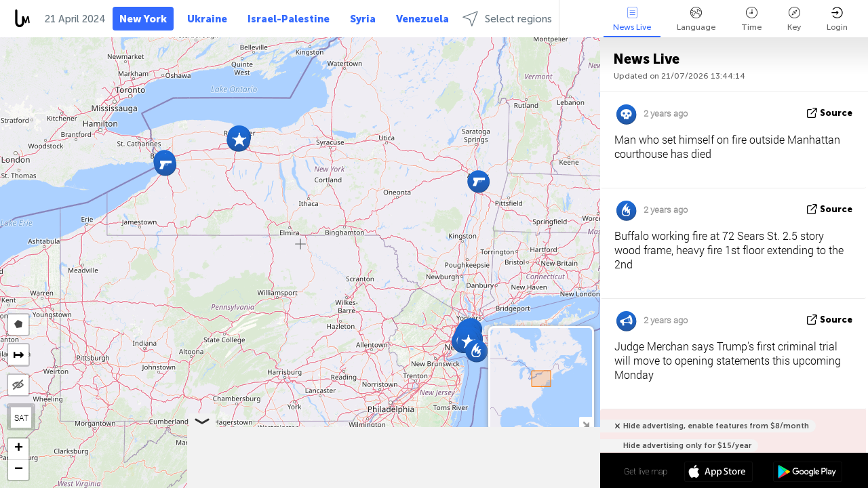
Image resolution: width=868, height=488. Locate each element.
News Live (632, 19)
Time (751, 19)
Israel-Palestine (289, 19)
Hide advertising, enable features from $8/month (716, 426)
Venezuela (422, 19)
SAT (21, 418)
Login (837, 19)
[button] (239, 140)
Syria (363, 19)
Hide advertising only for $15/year (687, 446)
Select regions (507, 19)
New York (143, 19)
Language (696, 19)
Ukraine (207, 19)
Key (794, 19)
